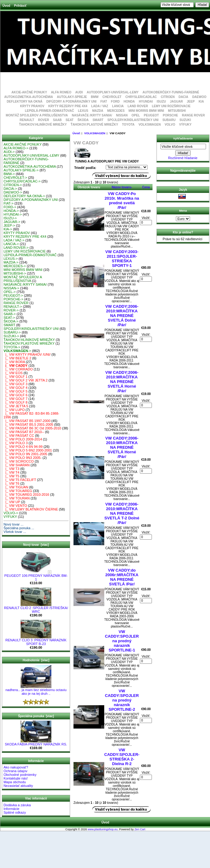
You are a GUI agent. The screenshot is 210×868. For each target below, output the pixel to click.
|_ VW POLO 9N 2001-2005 (25, 454)
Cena (146, 187)
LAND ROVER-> (16, 248)
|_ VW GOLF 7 (15, 399)
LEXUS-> (10, 259)
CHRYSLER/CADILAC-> (22, 181)
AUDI (79, 92)
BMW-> (9, 174)
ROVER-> (11, 310)
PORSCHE (170, 115)
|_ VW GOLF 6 (15, 395)
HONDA (129, 102)
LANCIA (118, 106)
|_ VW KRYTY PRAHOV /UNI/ (27, 354)
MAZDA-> (11, 262)
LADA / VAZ (100, 106)
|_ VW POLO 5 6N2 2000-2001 (28, 450)
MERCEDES (116, 111)
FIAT (104, 102)
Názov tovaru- (122, 187)
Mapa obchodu (15, 782)
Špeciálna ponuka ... (19, 528)
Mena (183, 211)
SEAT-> (9, 318)
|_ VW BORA (14, 362)
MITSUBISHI (177, 111)
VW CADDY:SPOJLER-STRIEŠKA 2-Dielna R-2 (122, 757)
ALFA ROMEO (61, 92)
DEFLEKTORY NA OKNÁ (25, 102)
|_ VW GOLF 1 (15, 377)
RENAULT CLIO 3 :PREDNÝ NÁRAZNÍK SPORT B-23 (36, 640)
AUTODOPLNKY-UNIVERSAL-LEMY (113, 92)
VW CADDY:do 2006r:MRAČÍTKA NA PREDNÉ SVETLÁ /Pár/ (122, 577)
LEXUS (83, 111)
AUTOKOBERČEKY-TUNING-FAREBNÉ (171, 92)
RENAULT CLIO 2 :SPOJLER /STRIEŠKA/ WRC (36, 608)
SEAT (69, 120)
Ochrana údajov (15, 771)
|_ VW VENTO (15, 506)
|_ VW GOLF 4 (15, 388)
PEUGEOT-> (13, 295)
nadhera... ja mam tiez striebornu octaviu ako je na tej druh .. (36, 690)
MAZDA (98, 111)
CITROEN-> (13, 185)
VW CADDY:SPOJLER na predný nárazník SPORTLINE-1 (122, 641)
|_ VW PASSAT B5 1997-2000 (27, 421)
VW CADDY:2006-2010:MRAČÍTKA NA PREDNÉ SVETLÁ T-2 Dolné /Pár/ (122, 513)
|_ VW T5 (11, 476)
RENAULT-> (13, 307)
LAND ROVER (138, 106)
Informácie (11, 809)
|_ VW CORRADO (18, 369)
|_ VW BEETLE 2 (17, 358)
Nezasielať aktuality (18, 786)
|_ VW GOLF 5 (15, 391)
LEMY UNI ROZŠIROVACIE (171, 106)
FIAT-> (8, 203)
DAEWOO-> (13, 192)
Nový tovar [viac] (36, 545)
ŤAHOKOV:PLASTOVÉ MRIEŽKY (94, 125)
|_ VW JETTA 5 (16, 406)
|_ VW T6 (11, 483)
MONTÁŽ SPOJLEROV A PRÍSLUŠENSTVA (37, 115)
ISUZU (161, 102)
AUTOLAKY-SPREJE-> (21, 170)
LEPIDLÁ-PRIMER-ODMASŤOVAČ (50, 111)
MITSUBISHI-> (15, 273)
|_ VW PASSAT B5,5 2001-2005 (28, 424)
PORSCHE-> (13, 299)
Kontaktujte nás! (16, 778)
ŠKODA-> (11, 321)
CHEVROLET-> (15, 178)
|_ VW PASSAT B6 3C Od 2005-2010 (32, 428)
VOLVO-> (11, 513)
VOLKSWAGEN (95, 133)
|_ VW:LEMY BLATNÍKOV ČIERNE (31, 509)
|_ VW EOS (13, 373)
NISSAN (122, 115)
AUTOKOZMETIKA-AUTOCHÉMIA (29, 97)
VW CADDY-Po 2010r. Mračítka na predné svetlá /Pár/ (122, 201)
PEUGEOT (151, 115)
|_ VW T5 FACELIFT (20, 480)
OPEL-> (9, 292)
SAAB (57, 120)
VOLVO (170, 125)
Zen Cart (140, 829)
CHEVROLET (112, 97)
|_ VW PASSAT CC (19, 436)
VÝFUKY (185, 125)
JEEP (191, 102)
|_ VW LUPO (14, 410)
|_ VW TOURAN (16, 498)
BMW (95, 97)
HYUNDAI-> (13, 214)
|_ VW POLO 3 (16, 443)
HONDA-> (11, 211)
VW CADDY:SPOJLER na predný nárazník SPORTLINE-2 (122, 700)
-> (17, 351)
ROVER (44, 120)
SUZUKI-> (11, 336)
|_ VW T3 (11, 469)
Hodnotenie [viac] (36, 660)
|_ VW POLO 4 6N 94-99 (23, 447)
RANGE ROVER (193, 115)
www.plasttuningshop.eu (103, 829)
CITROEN (168, 97)
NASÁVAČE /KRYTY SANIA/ (92, 115)
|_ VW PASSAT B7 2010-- (24, 432)
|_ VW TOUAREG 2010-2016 (26, 495)
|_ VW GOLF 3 (15, 384)
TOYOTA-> (12, 347)
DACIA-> (10, 189)
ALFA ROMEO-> (16, 148)
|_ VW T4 (11, 472)
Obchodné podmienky (20, 775)
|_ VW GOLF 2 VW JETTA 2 (25, 380)
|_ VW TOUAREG (18, 491)
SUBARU (169, 120)
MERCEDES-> (14, 266)
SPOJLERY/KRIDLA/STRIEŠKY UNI (133, 120)
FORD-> (10, 207)
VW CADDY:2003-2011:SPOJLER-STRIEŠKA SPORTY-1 (122, 259)
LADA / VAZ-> (14, 240)
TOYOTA (128, 125)
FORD (115, 102)
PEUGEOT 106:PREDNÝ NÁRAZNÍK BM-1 (36, 576)
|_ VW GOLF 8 (15, 402)
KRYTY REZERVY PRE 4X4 (68, 106)
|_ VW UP (12, 502)
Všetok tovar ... (15, 532)
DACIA (184, 97)
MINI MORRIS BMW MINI (146, 111)
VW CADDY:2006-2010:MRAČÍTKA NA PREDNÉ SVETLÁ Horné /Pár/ (122, 382)
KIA (201, 102)
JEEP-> (9, 225)
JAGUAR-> (12, 222)
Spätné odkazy (15, 812)
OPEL (136, 115)
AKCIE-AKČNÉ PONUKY (29, 92)
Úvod (6, 6)
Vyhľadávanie (183, 138)
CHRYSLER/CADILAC (141, 97)
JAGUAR (176, 102)
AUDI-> (9, 152)
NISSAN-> (11, 288)
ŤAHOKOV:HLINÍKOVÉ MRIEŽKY (43, 125)
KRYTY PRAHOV (32, 106)
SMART (98, 120)
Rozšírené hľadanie (183, 158)
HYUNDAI (146, 102)
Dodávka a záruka (17, 805)
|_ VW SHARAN (16, 465)
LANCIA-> (11, 244)
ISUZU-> (10, 218)
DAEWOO (199, 97)
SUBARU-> (12, 332)
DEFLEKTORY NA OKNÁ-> (24, 196)
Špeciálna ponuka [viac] (36, 716)
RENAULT (27, 120)
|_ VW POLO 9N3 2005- (22, 458)
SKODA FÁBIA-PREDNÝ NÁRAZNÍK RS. (36, 743)
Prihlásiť (20, 6)
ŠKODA (83, 120)
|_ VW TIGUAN (16, 487)
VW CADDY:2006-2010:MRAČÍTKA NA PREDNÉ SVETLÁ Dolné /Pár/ (122, 316)
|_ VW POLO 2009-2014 (23, 439)
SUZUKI (185, 120)
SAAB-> (9, 314)
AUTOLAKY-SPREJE (72, 97)
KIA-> (8, 229)
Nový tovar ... (13, 524)
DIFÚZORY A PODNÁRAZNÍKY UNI (71, 102)
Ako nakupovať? (16, 767)
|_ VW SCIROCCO (18, 461)
